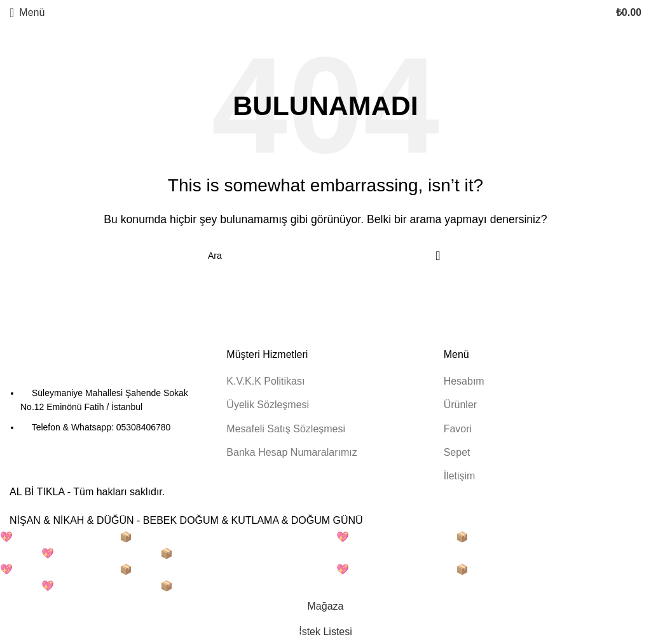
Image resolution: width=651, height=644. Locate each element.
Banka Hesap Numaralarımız (291, 452)
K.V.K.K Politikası (265, 381)
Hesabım (464, 381)
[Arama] (325, 256)
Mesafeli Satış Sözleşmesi (286, 429)
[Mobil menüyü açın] (27, 13)
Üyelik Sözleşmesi (268, 405)
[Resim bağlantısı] (79, 366)
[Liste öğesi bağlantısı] (108, 410)
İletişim (460, 476)
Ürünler (460, 405)
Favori (458, 429)
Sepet (457, 452)
